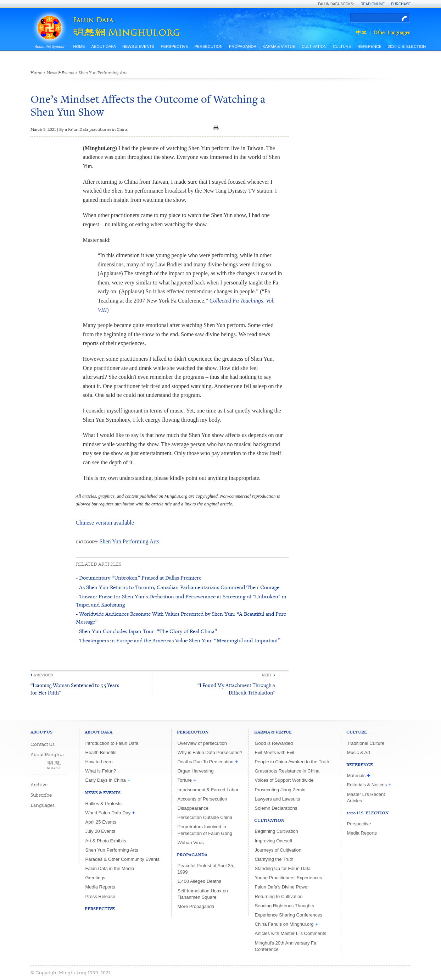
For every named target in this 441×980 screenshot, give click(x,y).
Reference (369, 46)
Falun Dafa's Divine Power (282, 887)
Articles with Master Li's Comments (291, 933)
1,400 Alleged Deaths (200, 881)
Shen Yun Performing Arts (103, 73)
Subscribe (41, 795)
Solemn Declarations (276, 808)
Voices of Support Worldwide (284, 780)
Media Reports (101, 887)
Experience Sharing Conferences (289, 915)
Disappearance (193, 808)
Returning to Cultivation (279, 896)
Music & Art (359, 752)
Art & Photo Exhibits (106, 841)
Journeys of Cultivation (278, 850)
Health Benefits (101, 752)
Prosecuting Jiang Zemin (280, 790)
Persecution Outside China (205, 817)
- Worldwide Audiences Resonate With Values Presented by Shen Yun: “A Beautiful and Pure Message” (181, 618)
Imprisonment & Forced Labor (208, 790)
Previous (43, 675)
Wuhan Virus (191, 843)
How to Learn (99, 762)
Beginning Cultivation (277, 831)
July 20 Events (101, 831)
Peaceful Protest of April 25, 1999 (206, 869)
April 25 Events (101, 822)
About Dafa (104, 46)
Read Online (373, 4)
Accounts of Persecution (202, 799)
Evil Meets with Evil (275, 752)
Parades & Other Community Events (123, 859)
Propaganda (243, 46)
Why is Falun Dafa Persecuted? (210, 752)
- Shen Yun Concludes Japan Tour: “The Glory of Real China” (146, 631)
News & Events (138, 46)
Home (79, 46)
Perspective (174, 46)
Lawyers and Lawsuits (278, 799)
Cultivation (314, 46)
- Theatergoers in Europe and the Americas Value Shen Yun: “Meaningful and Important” (178, 640)
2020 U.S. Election (407, 46)
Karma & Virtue (279, 46)
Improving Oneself (274, 841)
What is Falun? (101, 771)
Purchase (401, 4)
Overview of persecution (202, 743)
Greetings (95, 878)
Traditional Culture (366, 743)
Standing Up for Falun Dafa (283, 868)
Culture (342, 46)
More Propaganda (196, 906)
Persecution (208, 46)
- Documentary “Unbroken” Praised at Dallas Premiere (139, 578)
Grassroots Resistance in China (287, 771)
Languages (43, 805)
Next (267, 675)
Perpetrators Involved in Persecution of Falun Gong (205, 830)
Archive (39, 785)
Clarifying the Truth (274, 859)
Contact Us (43, 744)
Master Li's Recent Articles (366, 798)
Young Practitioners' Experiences (289, 878)
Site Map (82, 54)
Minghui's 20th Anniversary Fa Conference (286, 946)
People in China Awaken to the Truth (292, 762)
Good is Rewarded (274, 743)
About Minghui (47, 755)
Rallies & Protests (104, 804)
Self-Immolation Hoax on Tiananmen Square (203, 894)
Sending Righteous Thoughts (284, 906)
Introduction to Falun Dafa (112, 743)
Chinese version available (105, 523)
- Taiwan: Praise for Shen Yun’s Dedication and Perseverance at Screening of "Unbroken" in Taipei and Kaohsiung (181, 600)
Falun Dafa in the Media (110, 868)
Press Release (101, 896)
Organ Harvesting (196, 771)
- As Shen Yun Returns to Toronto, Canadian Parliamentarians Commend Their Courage (178, 587)
